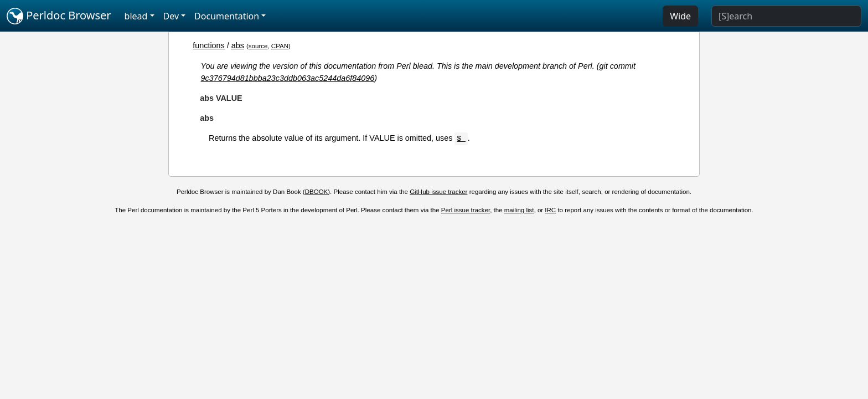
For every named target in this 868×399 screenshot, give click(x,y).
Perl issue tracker (466, 210)
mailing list (519, 210)
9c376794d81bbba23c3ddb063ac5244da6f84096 (288, 78)
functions (209, 45)
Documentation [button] (227, 16)
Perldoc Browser (59, 16)
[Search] (786, 16)
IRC (550, 210)
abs (238, 45)
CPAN (280, 46)
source (258, 46)
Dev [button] (171, 16)
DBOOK (317, 192)
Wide (680, 16)
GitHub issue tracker (438, 192)
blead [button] (136, 16)
